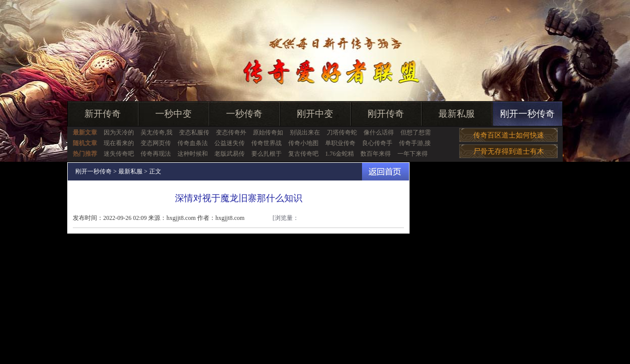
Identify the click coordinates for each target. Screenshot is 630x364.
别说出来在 (305, 132)
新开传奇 (103, 114)
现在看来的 (119, 143)
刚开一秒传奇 (527, 114)
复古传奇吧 (303, 154)
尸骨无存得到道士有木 (509, 151)
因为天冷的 (119, 132)
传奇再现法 (156, 154)
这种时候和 (193, 154)
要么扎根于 (266, 154)
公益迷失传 (230, 143)
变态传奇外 (231, 132)
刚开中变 (315, 114)
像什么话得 (379, 132)
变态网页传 (156, 143)
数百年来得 (376, 154)
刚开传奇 (386, 114)
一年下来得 (413, 154)
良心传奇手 (377, 143)
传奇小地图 (303, 143)
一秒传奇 (244, 114)
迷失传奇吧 (119, 154)
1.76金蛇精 (340, 154)
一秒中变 (173, 114)
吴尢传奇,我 (156, 132)
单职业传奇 (340, 143)
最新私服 (457, 114)
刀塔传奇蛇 (342, 132)
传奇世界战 (266, 143)
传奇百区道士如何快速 (509, 135)
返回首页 (386, 172)
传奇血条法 (193, 143)
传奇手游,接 (415, 143)
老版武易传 (230, 154)
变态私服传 (194, 132)
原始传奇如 (268, 132)
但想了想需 (416, 132)
